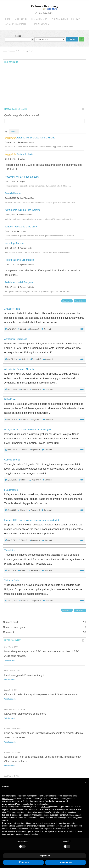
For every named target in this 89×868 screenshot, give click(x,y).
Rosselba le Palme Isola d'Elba (22, 177)
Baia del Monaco (14, 193)
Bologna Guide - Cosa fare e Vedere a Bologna (28, 430)
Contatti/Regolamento (16, 24)
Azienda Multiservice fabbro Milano (36, 138)
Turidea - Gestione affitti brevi (21, 227)
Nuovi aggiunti (60, 19)
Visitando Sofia (12, 580)
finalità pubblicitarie (40, 815)
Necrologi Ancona (14, 243)
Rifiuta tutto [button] (23, 862)
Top (6, 131)
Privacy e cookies (40, 24)
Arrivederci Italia (12, 309)
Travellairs (9, 550)
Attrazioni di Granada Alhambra (20, 369)
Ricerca (18, 38)
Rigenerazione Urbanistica (19, 260)
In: (48, 40)
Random (14, 131)
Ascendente (79, 301)
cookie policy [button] (43, 804)
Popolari (76, 19)
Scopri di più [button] (45, 856)
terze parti (45, 807)
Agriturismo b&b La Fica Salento (23, 210)
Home (7, 19)
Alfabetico (66, 301)
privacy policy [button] (8, 799)
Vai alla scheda (10, 660)
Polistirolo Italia (25, 154)
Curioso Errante (12, 460)
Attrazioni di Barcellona (16, 339)
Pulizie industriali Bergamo (19, 282)
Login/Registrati (40, 19)
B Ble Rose (10, 399)
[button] (85, 782)
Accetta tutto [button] (66, 862)
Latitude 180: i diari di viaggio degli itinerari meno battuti (32, 520)
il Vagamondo (11, 490)
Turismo (12, 51)
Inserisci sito (21, 19)
